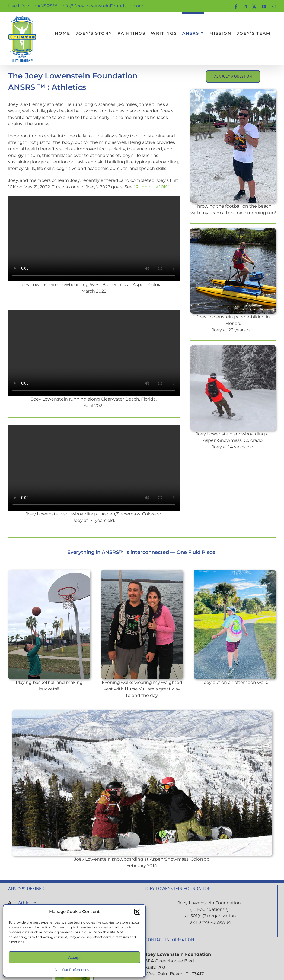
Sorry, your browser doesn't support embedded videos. (94, 239)
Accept (74, 957)
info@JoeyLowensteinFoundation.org (103, 6)
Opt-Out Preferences (72, 970)
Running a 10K (151, 187)
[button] (137, 912)
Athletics (28, 903)
